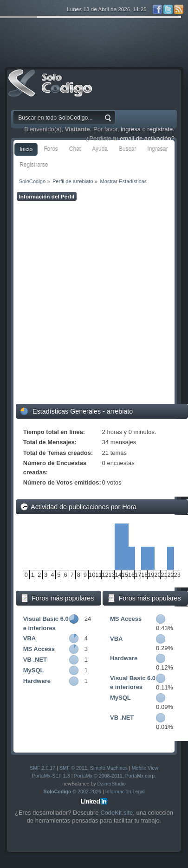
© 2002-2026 (73, 791)
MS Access (39, 649)
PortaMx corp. (141, 776)
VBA (29, 638)
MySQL (34, 670)
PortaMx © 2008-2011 (98, 776)
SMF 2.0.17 (42, 768)
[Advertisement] (94, 303)
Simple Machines (109, 768)
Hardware (37, 681)
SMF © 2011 (73, 768)
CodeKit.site (117, 813)
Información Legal (125, 791)
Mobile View (145, 768)
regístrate (160, 129)
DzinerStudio (112, 784)
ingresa (131, 129)
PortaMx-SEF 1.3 (51, 776)
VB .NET (35, 660)
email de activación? (147, 138)
